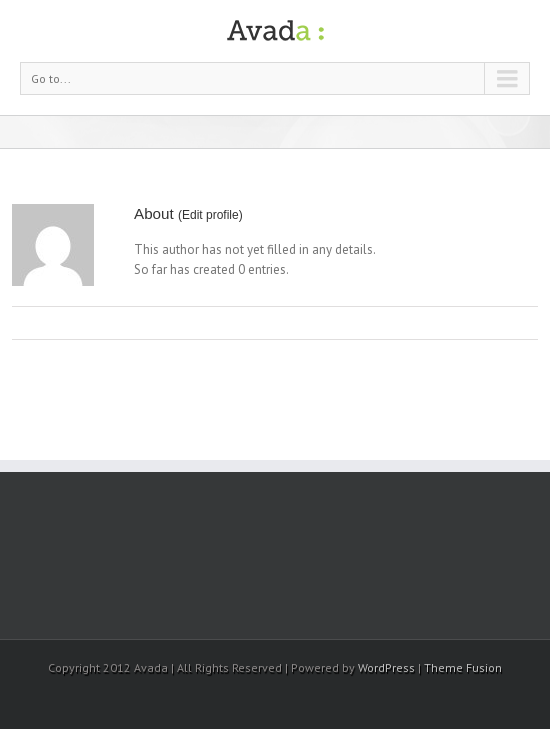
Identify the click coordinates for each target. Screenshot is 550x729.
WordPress (386, 667)
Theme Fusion (463, 667)
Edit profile (210, 215)
